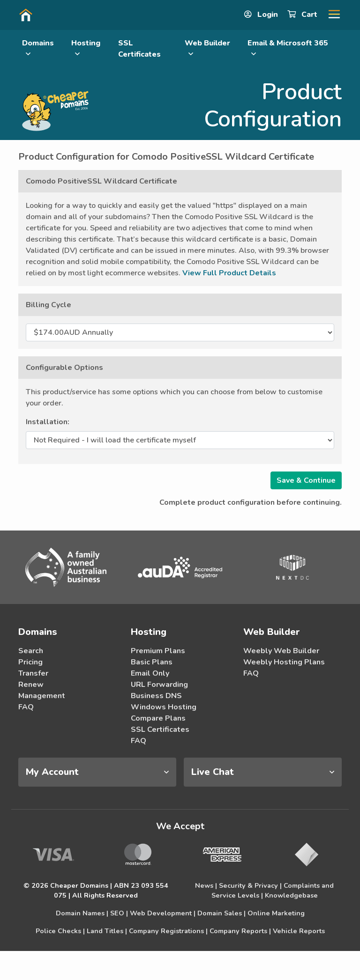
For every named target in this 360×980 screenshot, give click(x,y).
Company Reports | (240, 931)
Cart (303, 15)
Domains (38, 48)
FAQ (26, 707)
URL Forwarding (159, 685)
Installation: (48, 422)
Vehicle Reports (299, 931)
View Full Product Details (229, 273)
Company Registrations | (168, 931)
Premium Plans (158, 651)
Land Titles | (107, 931)
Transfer (33, 673)
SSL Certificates (139, 49)
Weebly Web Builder (281, 651)
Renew (31, 685)
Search (31, 651)
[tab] (97, 772)
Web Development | (163, 913)
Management (42, 696)
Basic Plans (152, 662)
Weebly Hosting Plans (284, 662)
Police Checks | (60, 931)
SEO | (119, 913)
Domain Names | (82, 913)
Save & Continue (306, 480)
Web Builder (207, 48)
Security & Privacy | (250, 885)
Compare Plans (158, 718)
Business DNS (156, 696)
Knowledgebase (291, 895)
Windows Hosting (164, 707)
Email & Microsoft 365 (288, 48)
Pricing (30, 662)
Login (262, 15)
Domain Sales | (221, 913)
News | (206, 885)
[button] (330, 15)
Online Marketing (276, 913)
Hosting (86, 48)
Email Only (150, 673)
